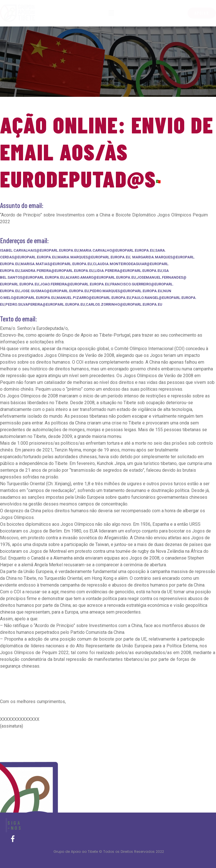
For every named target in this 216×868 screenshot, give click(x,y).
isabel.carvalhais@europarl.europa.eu (39, 250)
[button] (202, 13)
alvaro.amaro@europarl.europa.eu (101, 277)
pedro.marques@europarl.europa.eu (126, 291)
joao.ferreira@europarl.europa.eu (75, 284)
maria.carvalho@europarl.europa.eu (117, 250)
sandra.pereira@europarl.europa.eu (57, 271)
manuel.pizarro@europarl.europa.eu (94, 298)
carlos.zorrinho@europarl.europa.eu (124, 304)
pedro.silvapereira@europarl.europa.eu (45, 304)
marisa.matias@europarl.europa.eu (56, 264)
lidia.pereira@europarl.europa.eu (128, 271)
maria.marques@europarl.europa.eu (94, 257)
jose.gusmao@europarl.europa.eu (55, 291)
